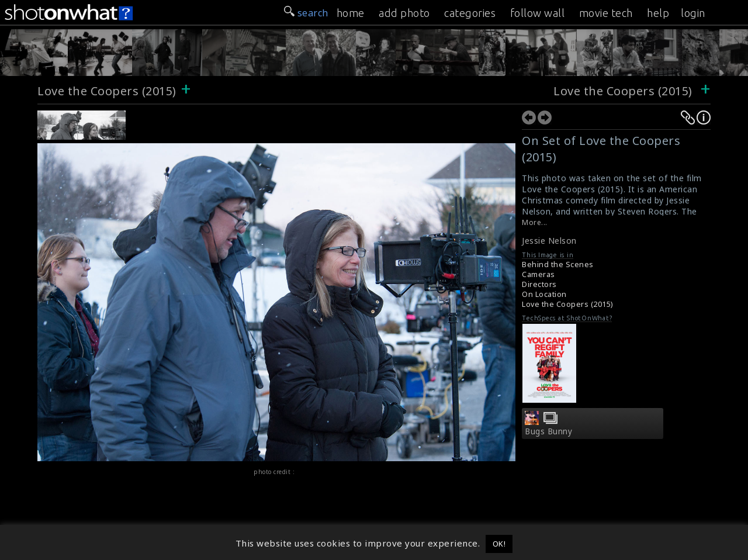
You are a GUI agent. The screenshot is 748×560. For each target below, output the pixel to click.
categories (470, 13)
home (351, 13)
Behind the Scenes (558, 265)
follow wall (538, 13)
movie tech (606, 13)
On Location (544, 294)
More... (535, 222)
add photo (404, 13)
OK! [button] (499, 544)
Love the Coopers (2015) (107, 91)
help (658, 13)
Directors (539, 284)
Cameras (539, 274)
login (693, 13)
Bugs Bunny (548, 431)
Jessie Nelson (549, 241)
